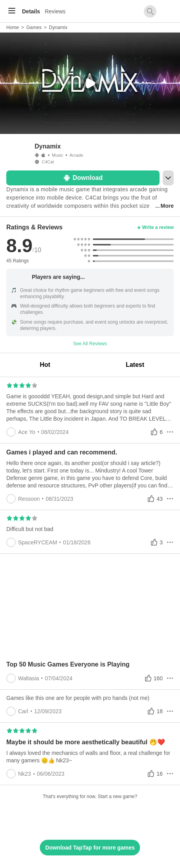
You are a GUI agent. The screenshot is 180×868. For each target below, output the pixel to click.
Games (34, 27)
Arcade (76, 155)
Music (58, 155)
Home (13, 27)
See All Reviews (90, 344)
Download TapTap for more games (90, 848)
